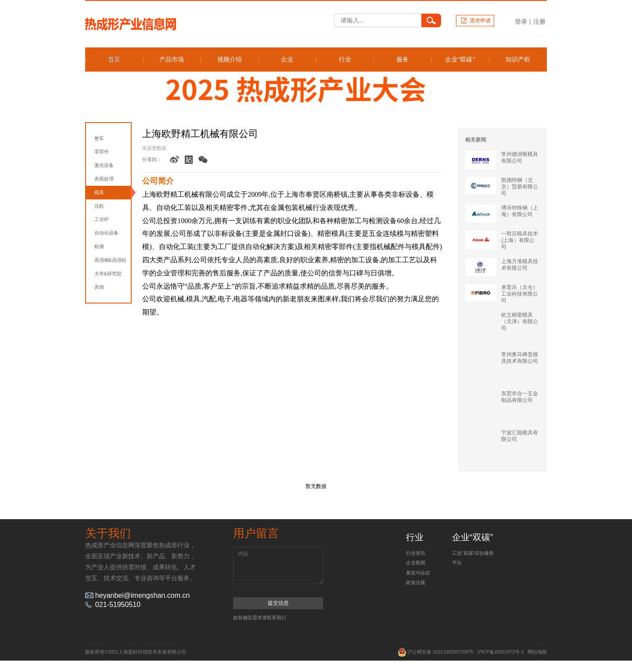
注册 (539, 22)
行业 (345, 60)
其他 (99, 287)
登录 (521, 22)
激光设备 (104, 165)
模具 (99, 192)
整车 (99, 138)
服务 (402, 60)
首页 (114, 60)
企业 (287, 60)
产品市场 (172, 60)
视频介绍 (230, 60)
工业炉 (102, 219)
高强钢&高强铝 (110, 260)
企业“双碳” (460, 60)
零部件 (102, 152)
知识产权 (518, 60)
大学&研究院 (108, 274)
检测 (99, 246)
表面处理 (104, 179)
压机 (99, 206)
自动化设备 (106, 233)
